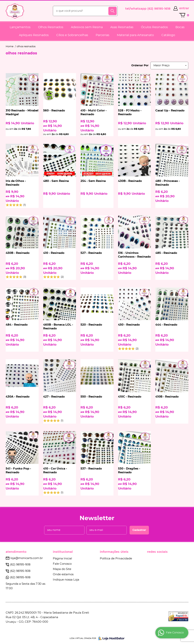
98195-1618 (159, 9)
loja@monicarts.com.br (27, 558)
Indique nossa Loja (66, 580)
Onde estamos (63, 574)
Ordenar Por (140, 66)
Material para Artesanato (135, 35)
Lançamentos (20, 27)
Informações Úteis (114, 552)
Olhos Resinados (51, 27)
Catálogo (168, 35)
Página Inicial (62, 559)
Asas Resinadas (122, 27)
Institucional (63, 552)
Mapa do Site (62, 569)
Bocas (180, 27)
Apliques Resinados (34, 35)
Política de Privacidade (116, 559)
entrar (184, 8)
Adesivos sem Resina (87, 27)
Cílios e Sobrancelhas (72, 35)
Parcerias (102, 35)
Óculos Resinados (154, 27)
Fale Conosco (62, 564)
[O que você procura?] (113, 11)
